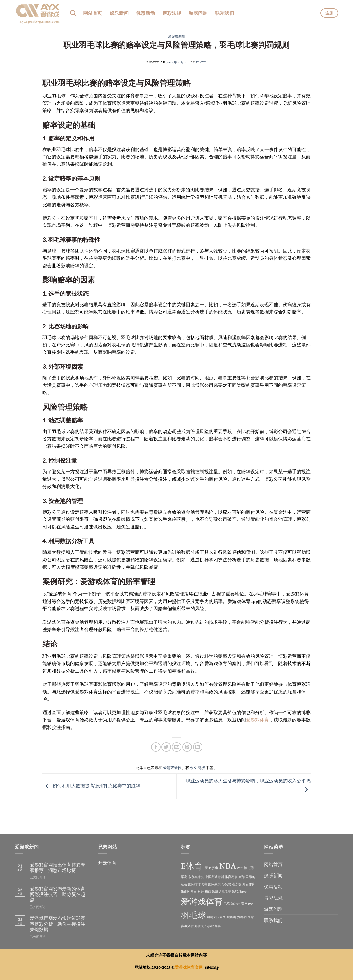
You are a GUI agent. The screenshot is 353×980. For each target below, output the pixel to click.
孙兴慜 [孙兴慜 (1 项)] (226, 884)
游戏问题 (198, 13)
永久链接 (198, 768)
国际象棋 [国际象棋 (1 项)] (214, 884)
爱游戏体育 (257, 720)
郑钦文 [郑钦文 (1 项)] (199, 926)
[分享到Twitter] (166, 747)
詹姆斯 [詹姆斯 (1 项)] (232, 917)
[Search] (73, 13)
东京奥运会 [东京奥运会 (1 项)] (196, 877)
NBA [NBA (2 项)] (227, 865)
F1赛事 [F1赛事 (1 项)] (213, 868)
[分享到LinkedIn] (198, 747)
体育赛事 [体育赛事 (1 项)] (231, 877)
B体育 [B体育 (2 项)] (192, 865)
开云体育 (107, 863)
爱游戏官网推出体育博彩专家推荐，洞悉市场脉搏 (57, 867)
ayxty (201, 62)
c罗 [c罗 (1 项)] (206, 868)
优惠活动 (145, 13)
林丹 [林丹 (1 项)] (201, 891)
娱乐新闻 (119, 13)
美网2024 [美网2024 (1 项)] (248, 903)
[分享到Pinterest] (187, 747)
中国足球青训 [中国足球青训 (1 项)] (214, 877)
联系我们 (225, 13)
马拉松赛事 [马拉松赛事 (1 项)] (213, 926)
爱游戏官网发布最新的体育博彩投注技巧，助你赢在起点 (57, 894)
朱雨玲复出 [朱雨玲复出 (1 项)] (189, 891)
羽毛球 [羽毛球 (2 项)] (193, 915)
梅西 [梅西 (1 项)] (208, 891)
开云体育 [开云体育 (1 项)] (249, 884)
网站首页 (93, 13)
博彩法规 (172, 13)
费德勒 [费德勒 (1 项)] (242, 917)
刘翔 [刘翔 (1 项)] (241, 877)
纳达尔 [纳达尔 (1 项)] (236, 903)
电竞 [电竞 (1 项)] (227, 903)
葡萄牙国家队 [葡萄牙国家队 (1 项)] (216, 917)
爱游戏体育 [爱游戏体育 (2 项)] (202, 901)
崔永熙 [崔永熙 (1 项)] (237, 884)
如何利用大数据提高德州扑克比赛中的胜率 (91, 785)
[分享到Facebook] (156, 747)
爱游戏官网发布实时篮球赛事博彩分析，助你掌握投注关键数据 (57, 924)
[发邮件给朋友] (177, 747)
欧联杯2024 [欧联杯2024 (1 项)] (240, 891)
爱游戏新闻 (176, 36)
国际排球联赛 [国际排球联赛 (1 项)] (198, 884)
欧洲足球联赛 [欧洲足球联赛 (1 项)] (222, 891)
